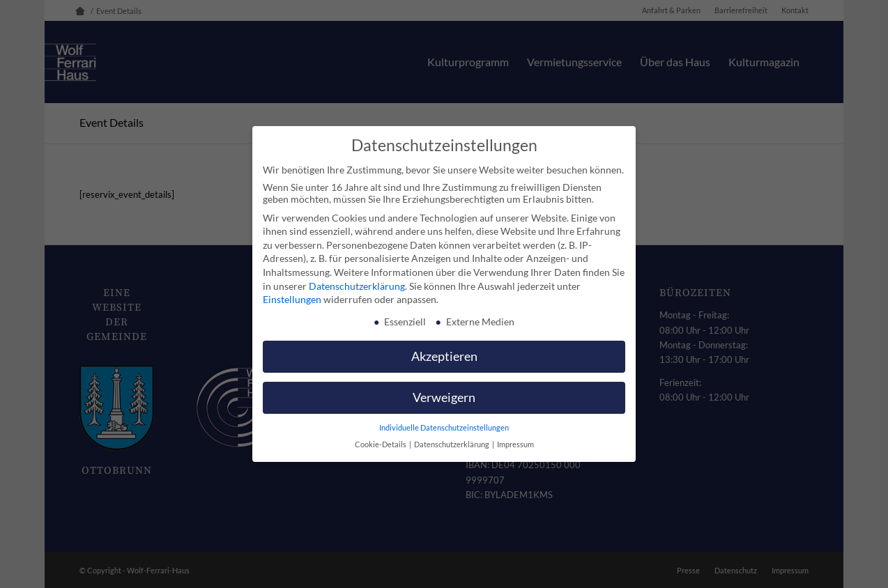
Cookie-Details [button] (381, 444)
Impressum (515, 444)
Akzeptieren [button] (444, 356)
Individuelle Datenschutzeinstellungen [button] (444, 428)
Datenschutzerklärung (357, 286)
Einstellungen (292, 299)
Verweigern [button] (444, 397)
